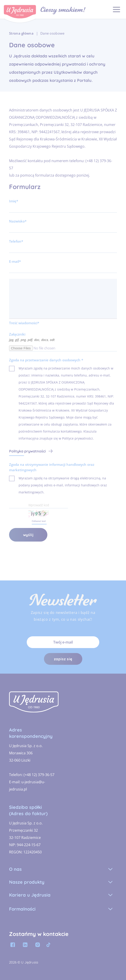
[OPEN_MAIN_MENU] (116, 9)
